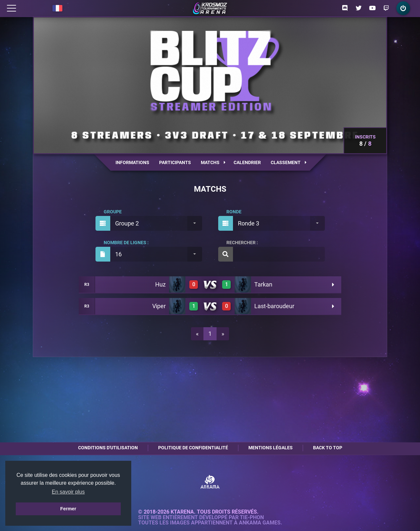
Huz (160, 284)
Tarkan (263, 284)
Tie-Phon (252, 518)
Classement (289, 162)
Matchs (213, 162)
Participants (175, 162)
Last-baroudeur (274, 306)
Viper (159, 306)
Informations (132, 162)
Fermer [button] (68, 509)
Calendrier (247, 162)
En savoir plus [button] (68, 492)
